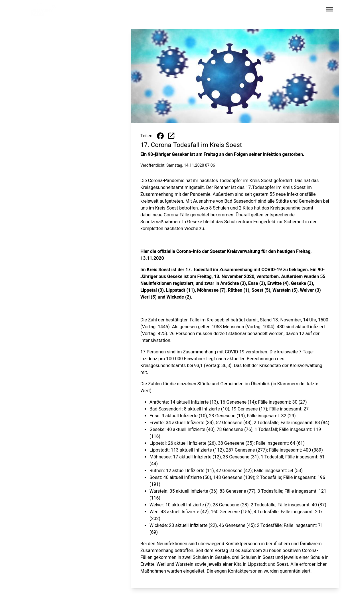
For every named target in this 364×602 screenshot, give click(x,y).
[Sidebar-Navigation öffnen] (330, 10)
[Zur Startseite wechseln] (43, 10)
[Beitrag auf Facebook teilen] (160, 136)
